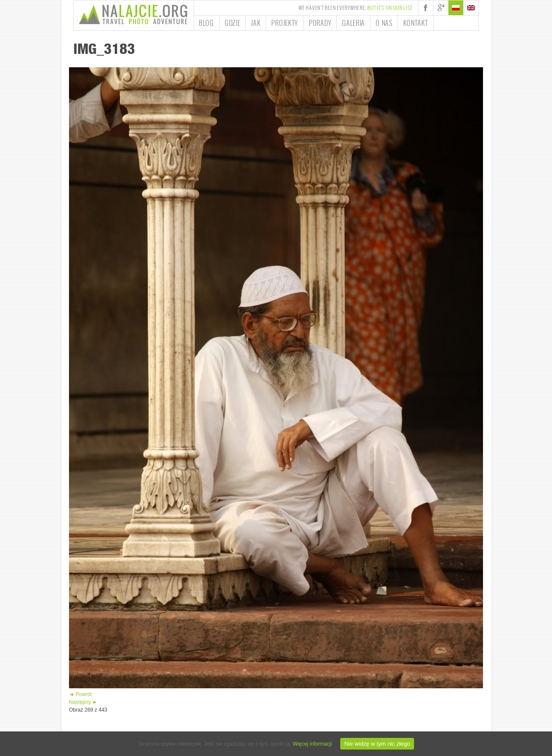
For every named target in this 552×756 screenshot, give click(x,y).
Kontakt (416, 23)
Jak (256, 23)
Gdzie (233, 23)
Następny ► (83, 702)
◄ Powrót (80, 694)
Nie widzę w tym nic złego (377, 744)
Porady (320, 23)
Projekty (285, 23)
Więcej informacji (312, 744)
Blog (206, 23)
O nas (384, 23)
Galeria (353, 23)
